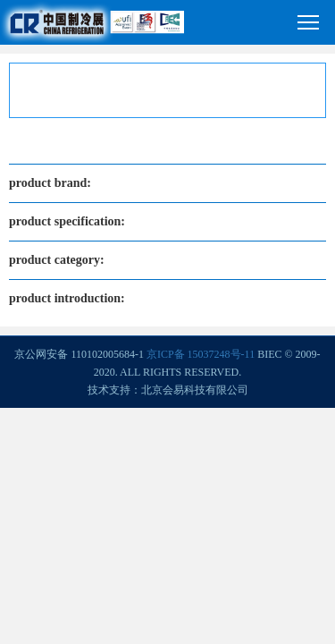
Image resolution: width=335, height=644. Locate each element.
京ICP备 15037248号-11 (201, 354)
